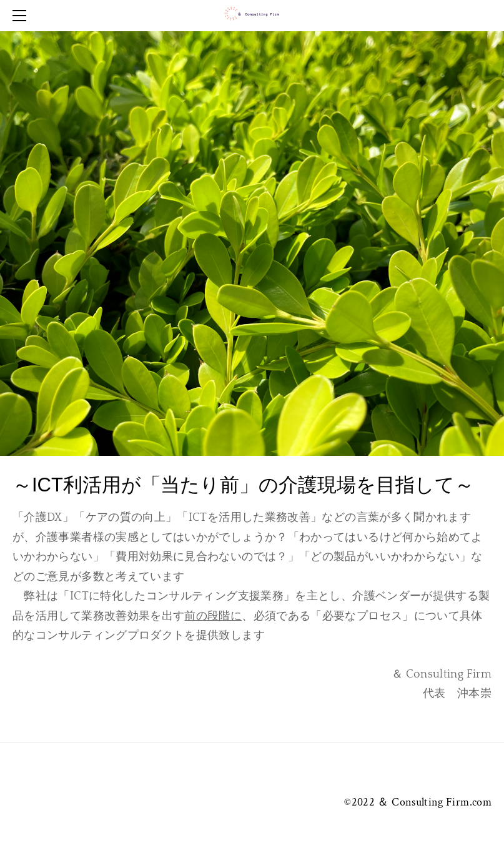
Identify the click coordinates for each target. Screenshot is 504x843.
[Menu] (22, 16)
